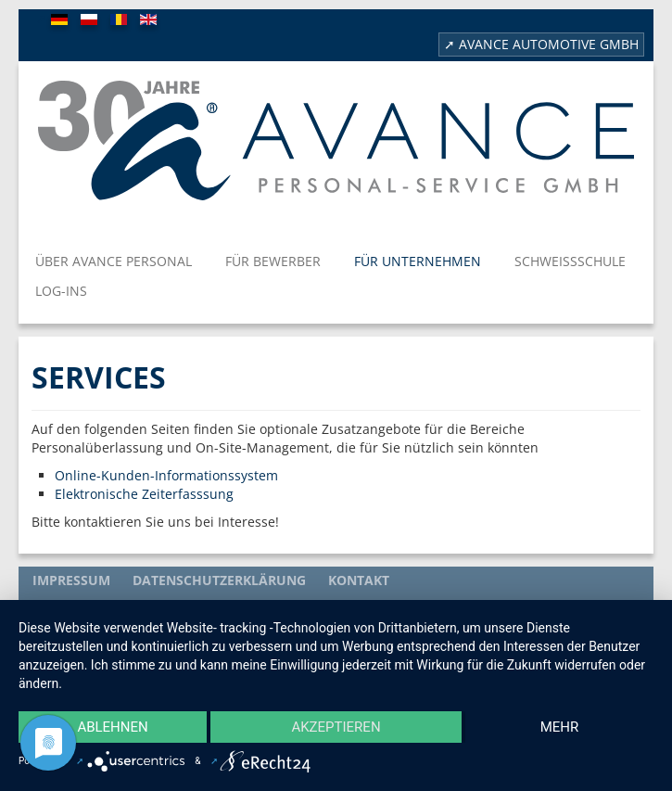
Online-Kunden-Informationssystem (168, 475)
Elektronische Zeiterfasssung (144, 494)
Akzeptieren (336, 727)
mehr (560, 727)
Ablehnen (112, 727)
